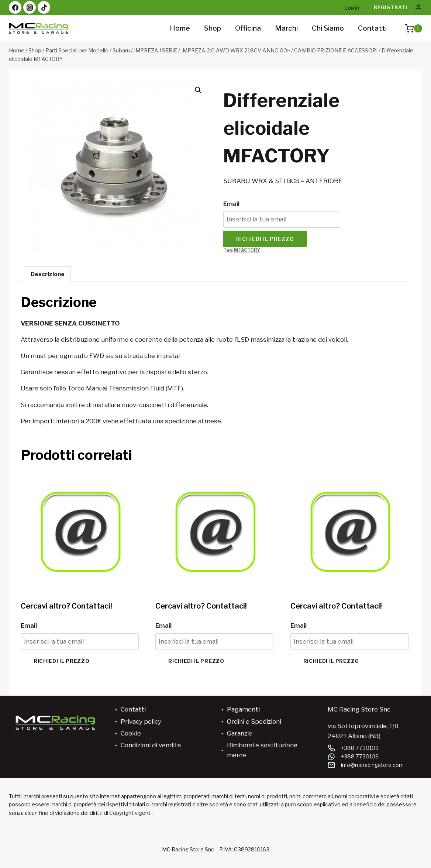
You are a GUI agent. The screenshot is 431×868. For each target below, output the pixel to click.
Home (180, 28)
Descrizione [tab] (48, 274)
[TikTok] (44, 7)
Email (231, 204)
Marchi (286, 28)
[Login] (418, 8)
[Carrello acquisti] (410, 28)
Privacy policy (141, 721)
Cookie (131, 733)
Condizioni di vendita (151, 745)
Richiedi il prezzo (265, 239)
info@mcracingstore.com (372, 765)
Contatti (372, 28)
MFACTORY (247, 250)
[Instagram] (30, 7)
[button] (198, 90)
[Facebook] (15, 7)
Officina (248, 28)
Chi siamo (328, 28)
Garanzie (240, 733)
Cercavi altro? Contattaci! (66, 606)
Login (352, 8)
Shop (213, 28)
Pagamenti (243, 709)
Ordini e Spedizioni (254, 721)
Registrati (391, 7)
